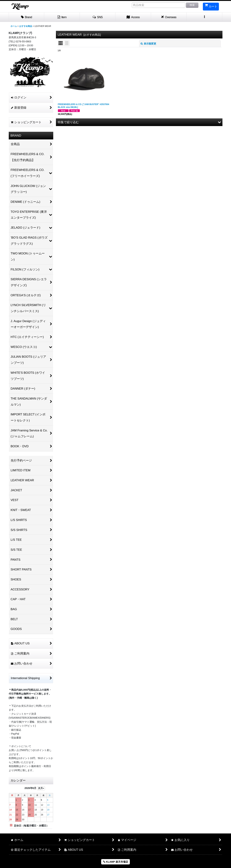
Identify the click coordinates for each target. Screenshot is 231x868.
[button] (98, 17)
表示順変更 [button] (148, 44)
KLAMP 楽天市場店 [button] (115, 862)
